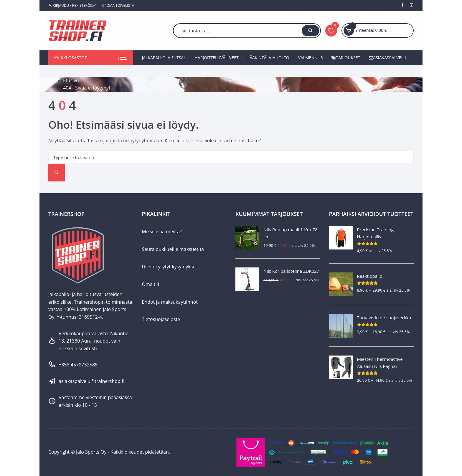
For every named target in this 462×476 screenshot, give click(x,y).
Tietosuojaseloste (161, 319)
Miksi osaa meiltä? (162, 232)
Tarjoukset (346, 58)
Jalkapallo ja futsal (164, 58)
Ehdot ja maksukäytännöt (170, 302)
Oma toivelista (118, 5)
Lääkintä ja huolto (268, 58)
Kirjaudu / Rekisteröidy (72, 5)
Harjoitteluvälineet (217, 58)
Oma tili (151, 284)
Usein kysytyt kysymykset (170, 267)
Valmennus (311, 58)
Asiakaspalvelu (388, 58)
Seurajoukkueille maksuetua (173, 249)
